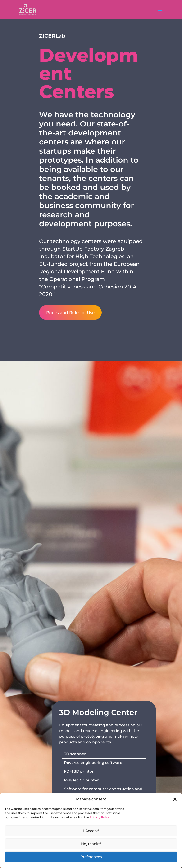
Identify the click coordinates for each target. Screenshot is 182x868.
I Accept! (91, 831)
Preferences (91, 857)
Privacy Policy (100, 817)
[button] (175, 799)
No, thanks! (91, 844)
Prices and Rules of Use (71, 313)
